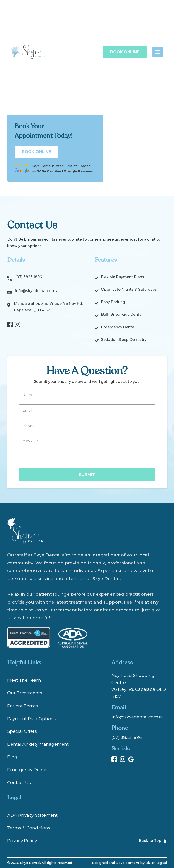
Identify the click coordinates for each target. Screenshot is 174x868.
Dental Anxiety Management (38, 744)
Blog (12, 757)
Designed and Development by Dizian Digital (129, 863)
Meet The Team (24, 680)
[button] (158, 52)
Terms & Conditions (29, 828)
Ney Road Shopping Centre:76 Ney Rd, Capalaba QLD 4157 (139, 686)
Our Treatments (25, 693)
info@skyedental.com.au (38, 291)
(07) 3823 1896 (29, 277)
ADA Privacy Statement (32, 815)
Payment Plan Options (32, 718)
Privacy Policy (22, 841)
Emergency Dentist (28, 770)
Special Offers (22, 731)
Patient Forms (23, 706)
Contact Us (19, 782)
